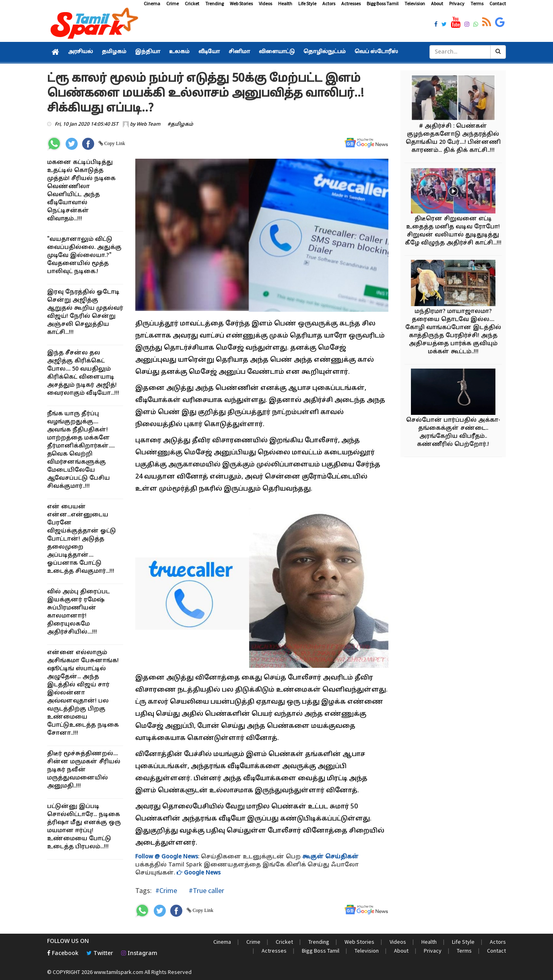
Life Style (307, 3)
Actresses (351, 3)
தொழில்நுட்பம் (325, 52)
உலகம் (179, 52)
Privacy (457, 3)
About (437, 3)
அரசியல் (80, 52)
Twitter (100, 954)
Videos (265, 3)
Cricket (192, 3)
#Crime (166, 890)
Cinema (152, 3)
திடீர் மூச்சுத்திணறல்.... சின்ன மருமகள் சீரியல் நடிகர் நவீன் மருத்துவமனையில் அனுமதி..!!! (84, 770)
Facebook (63, 954)
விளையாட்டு (277, 52)
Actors (329, 3)
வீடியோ (209, 52)
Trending (215, 3)
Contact (498, 3)
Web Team (148, 124)
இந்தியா (148, 52)
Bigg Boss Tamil (383, 3)
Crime (172, 3)
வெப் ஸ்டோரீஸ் (376, 52)
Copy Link (114, 143)
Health (285, 3)
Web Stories (241, 3)
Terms (477, 3)
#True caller (206, 890)
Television (415, 3)
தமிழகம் (114, 52)
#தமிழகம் (180, 124)
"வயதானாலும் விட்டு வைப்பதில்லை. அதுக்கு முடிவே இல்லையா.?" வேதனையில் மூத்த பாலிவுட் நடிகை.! (84, 256)
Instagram (139, 954)
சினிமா (239, 52)
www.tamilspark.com (119, 972)
